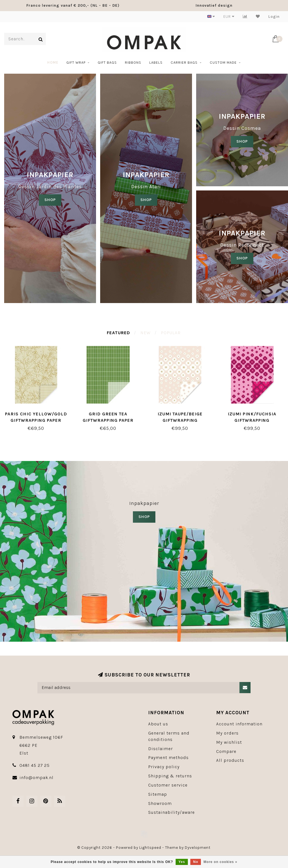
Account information (239, 724)
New (146, 333)
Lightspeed (150, 848)
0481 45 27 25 (35, 765)
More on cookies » (221, 862)
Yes (182, 862)
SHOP (50, 200)
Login (274, 17)
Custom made (223, 62)
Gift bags (107, 62)
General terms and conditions (169, 736)
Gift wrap (76, 62)
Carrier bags (184, 62)
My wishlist (229, 742)
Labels (156, 62)
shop (146, 200)
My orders (227, 733)
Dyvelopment (198, 848)
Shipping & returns (170, 776)
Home (53, 62)
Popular (171, 333)
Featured (118, 333)
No (196, 862)
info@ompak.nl (36, 778)
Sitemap (158, 794)
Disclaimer (161, 749)
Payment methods (168, 757)
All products (230, 760)
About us (158, 724)
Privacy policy (164, 767)
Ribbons (133, 62)
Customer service (168, 785)
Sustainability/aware (171, 812)
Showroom (160, 803)
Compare (226, 751)
